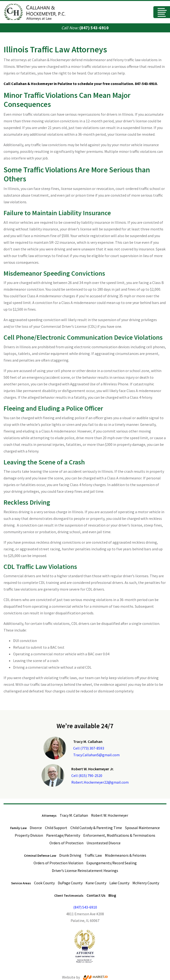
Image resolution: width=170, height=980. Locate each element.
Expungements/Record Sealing (112, 863)
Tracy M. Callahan (74, 815)
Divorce (36, 828)
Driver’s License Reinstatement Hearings (85, 871)
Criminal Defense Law (40, 856)
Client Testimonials (69, 895)
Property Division (29, 835)
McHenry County (146, 883)
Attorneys (49, 816)
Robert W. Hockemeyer (110, 815)
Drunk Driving (70, 855)
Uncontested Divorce (104, 843)
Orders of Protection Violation (58, 863)
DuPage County (70, 883)
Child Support (56, 828)
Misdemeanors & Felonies (126, 855)
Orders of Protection (66, 843)
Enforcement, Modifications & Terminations (119, 835)
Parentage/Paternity (63, 835)
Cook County (44, 883)
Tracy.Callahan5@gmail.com (96, 755)
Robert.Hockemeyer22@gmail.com (100, 782)
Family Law (18, 828)
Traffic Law (93, 855)
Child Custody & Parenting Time (96, 828)
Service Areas (21, 883)
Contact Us (96, 895)
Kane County (96, 883)
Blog (112, 895)
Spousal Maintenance (142, 828)
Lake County (119, 883)
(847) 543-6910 (94, 28)
